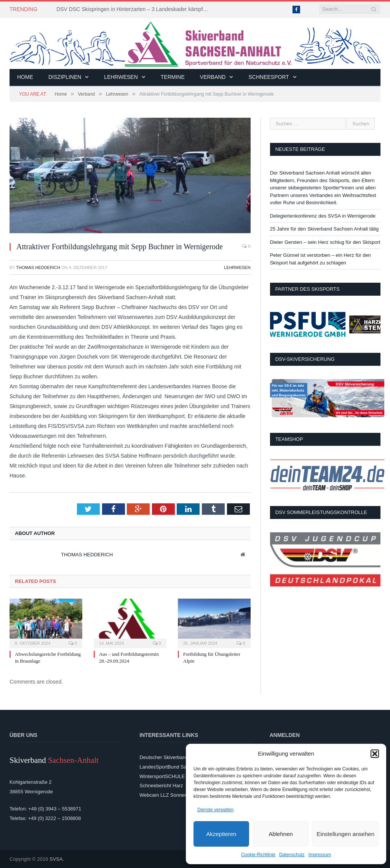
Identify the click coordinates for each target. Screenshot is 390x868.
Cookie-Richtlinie (258, 855)
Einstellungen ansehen (345, 834)
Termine (173, 77)
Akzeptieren (221, 834)
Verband (213, 77)
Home (25, 77)
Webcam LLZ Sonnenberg (168, 795)
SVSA (56, 859)
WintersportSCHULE (162, 776)
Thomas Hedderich (38, 267)
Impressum (320, 855)
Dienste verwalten (215, 810)
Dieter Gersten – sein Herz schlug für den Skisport (325, 242)
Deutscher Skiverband (164, 757)
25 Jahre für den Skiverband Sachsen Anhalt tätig (324, 229)
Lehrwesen (121, 77)
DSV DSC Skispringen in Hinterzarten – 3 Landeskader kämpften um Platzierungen (134, 9)
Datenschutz (292, 855)
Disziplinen (65, 77)
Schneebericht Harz (161, 786)
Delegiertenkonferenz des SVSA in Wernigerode (323, 216)
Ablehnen (281, 834)
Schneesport (269, 77)
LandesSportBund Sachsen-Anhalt (177, 767)
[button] (375, 754)
